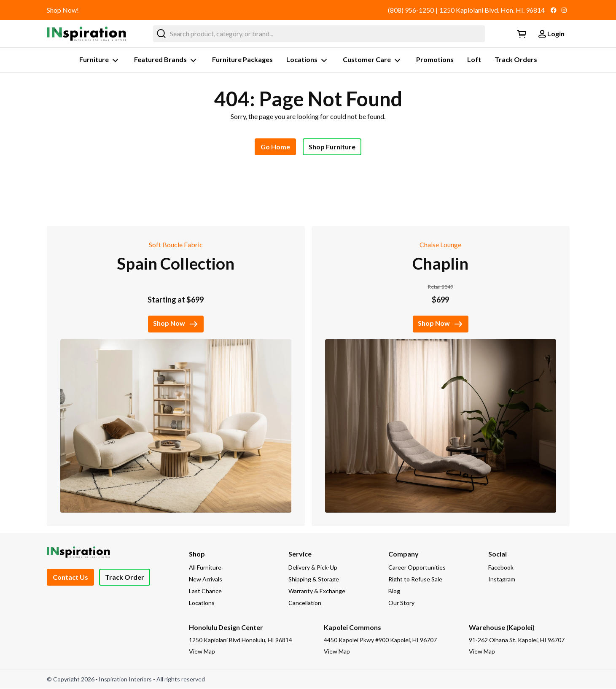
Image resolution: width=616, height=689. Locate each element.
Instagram (502, 579)
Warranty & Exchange (317, 591)
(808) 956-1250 (411, 10)
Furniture (100, 60)
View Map (202, 651)
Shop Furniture (332, 147)
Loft (474, 59)
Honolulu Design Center (226, 627)
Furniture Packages (242, 59)
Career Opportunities (417, 567)
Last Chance (205, 591)
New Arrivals (206, 579)
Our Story (401, 603)
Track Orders (516, 59)
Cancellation (305, 603)
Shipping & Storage (314, 579)
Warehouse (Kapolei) (502, 627)
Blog (394, 591)
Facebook (501, 567)
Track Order (125, 577)
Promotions (435, 59)
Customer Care (373, 60)
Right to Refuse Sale (415, 579)
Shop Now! (63, 10)
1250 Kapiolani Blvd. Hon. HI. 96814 (492, 10)
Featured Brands (166, 60)
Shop (197, 554)
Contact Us (70, 577)
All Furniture (205, 567)
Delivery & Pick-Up (313, 567)
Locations (308, 60)
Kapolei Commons (352, 627)
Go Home (275, 147)
